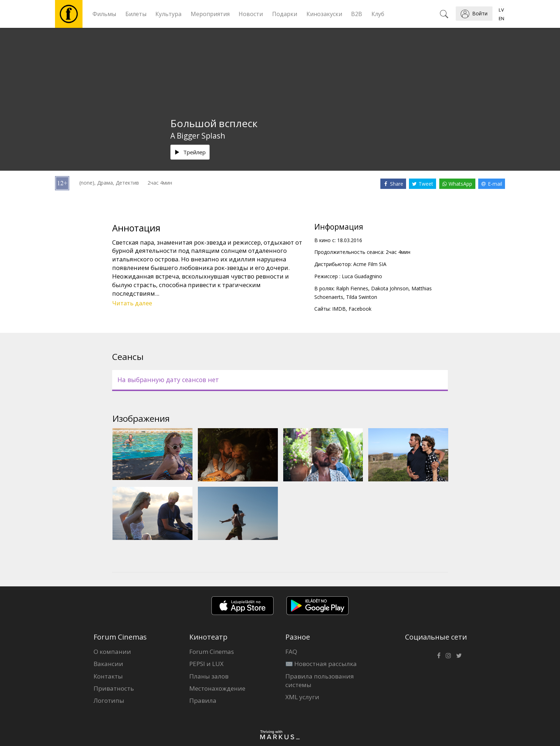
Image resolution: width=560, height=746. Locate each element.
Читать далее (132, 303)
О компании (112, 652)
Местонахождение (217, 688)
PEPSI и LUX (206, 664)
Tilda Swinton (362, 297)
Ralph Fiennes (352, 288)
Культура (168, 14)
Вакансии (108, 664)
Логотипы (109, 700)
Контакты (108, 676)
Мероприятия (210, 14)
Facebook (360, 309)
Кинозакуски (324, 14)
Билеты (136, 14)
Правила (203, 700)
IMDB (339, 309)
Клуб (378, 14)
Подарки (285, 14)
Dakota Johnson (390, 288)
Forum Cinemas (212, 652)
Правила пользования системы (320, 680)
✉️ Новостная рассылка (321, 664)
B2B (357, 14)
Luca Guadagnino (362, 276)
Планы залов (209, 676)
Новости (251, 14)
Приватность (114, 688)
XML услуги (302, 697)
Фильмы (104, 14)
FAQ (291, 652)
